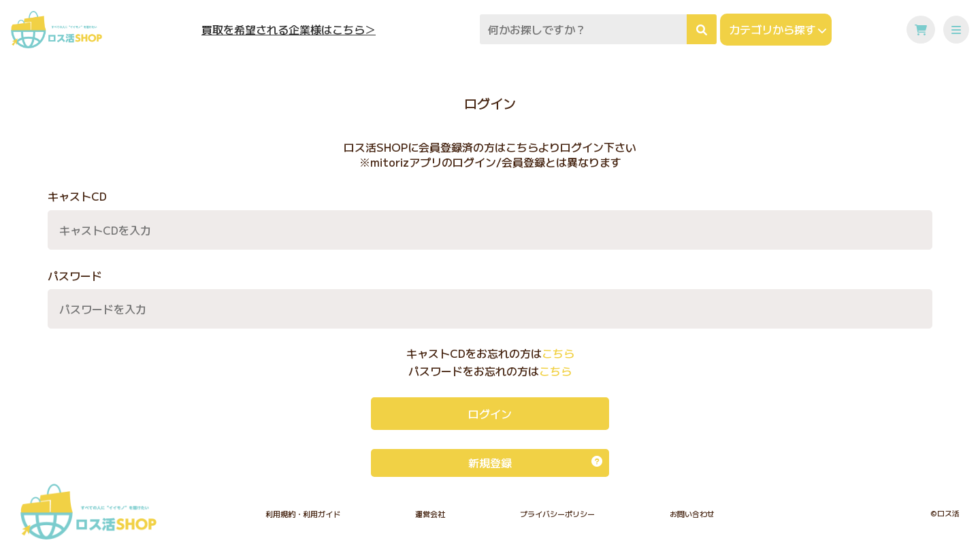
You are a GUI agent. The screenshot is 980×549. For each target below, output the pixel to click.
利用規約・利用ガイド (303, 514)
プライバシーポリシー (557, 514)
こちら (558, 353)
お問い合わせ (692, 514)
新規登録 (535, 463)
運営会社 (430, 514)
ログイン (490, 414)
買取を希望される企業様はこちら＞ (289, 30)
